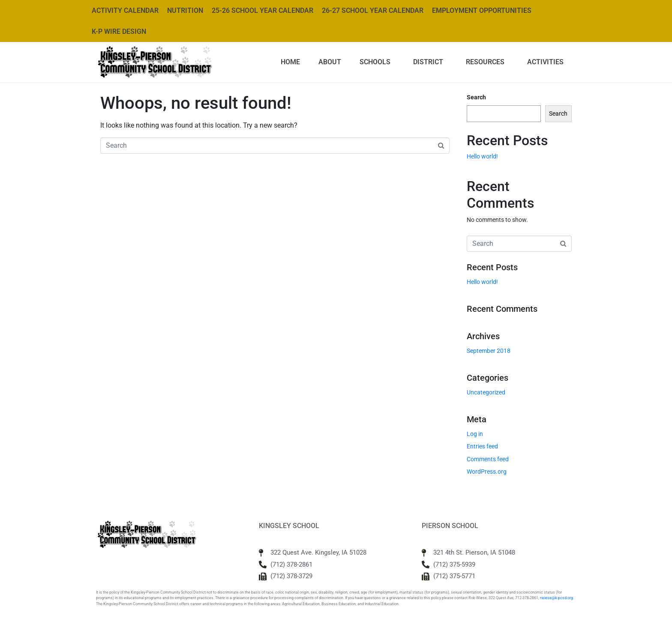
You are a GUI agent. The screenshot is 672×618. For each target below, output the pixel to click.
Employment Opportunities (482, 10)
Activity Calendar (125, 10)
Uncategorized (486, 392)
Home (290, 62)
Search (476, 97)
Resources (485, 62)
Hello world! (482, 156)
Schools (375, 62)
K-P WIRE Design (119, 31)
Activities (545, 62)
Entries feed (482, 446)
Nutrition (185, 10)
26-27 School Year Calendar (373, 10)
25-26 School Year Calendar (262, 10)
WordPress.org (487, 472)
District (428, 62)
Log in (475, 434)
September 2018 (489, 351)
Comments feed (488, 459)
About (330, 62)
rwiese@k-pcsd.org (556, 598)
